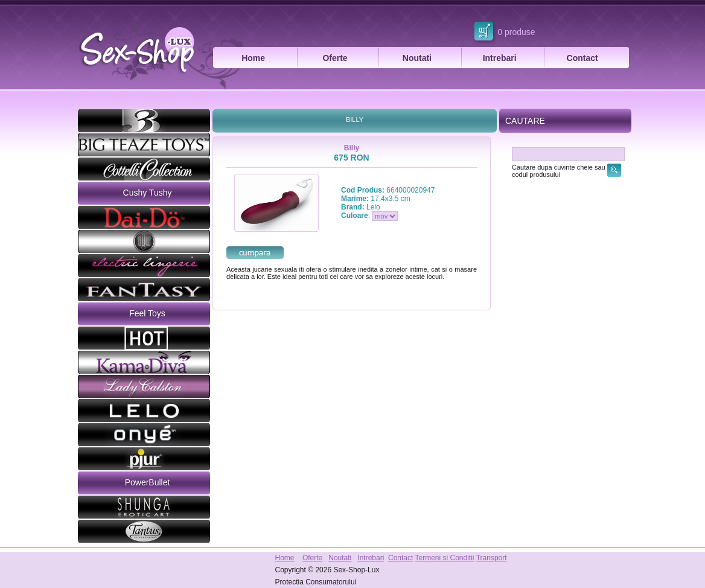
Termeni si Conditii (444, 558)
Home (253, 58)
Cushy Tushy (148, 193)
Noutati (417, 58)
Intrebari (500, 58)
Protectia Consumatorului (316, 582)
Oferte (335, 58)
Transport (492, 558)
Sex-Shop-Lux (356, 570)
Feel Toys (147, 313)
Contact (582, 58)
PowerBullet (148, 482)
